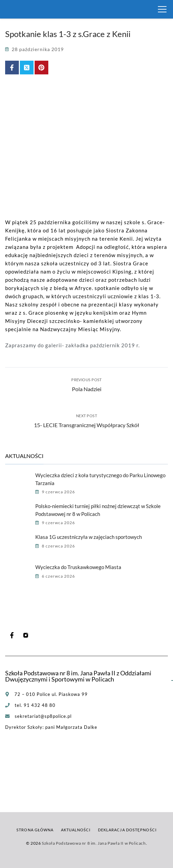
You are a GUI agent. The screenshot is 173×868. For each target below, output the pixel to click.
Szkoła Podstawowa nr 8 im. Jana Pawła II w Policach (94, 843)
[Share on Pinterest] (41, 68)
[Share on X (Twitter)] (27, 68)
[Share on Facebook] (12, 68)
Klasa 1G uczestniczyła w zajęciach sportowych (89, 537)
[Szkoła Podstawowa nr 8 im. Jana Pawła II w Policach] (14, 9)
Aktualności (76, 830)
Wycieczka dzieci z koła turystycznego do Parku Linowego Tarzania (100, 479)
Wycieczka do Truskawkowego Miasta (78, 567)
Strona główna (35, 830)
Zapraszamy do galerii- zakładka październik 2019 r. (72, 345)
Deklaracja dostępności (127, 830)
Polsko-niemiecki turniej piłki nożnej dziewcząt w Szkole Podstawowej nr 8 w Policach (98, 510)
